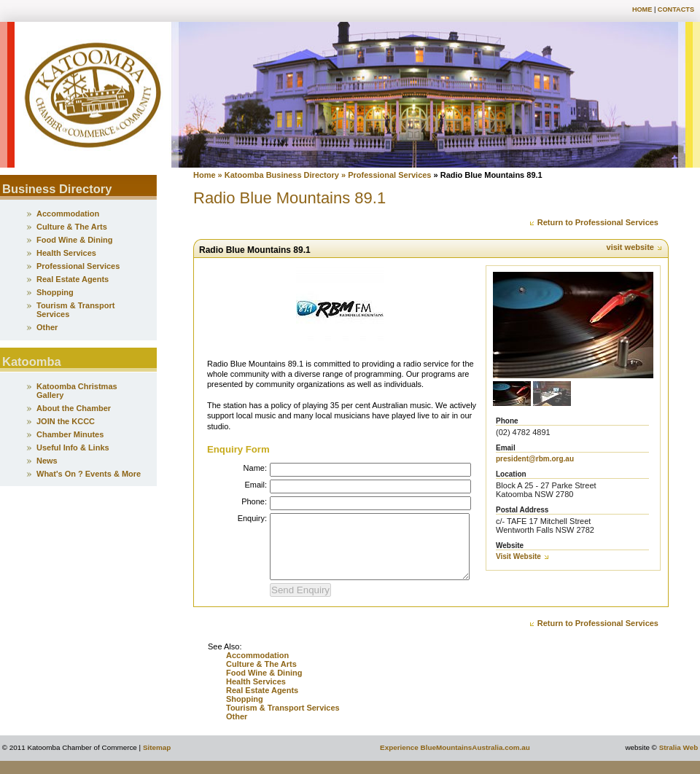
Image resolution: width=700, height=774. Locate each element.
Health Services (256, 695)
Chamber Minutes (70, 434)
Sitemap (157, 761)
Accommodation (257, 668)
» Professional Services (386, 175)
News (47, 461)
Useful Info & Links (73, 447)
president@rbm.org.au (535, 459)
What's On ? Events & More (89, 474)
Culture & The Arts (261, 677)
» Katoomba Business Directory (277, 175)
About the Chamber (74, 408)
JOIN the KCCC (66, 421)
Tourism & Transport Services (283, 721)
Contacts (676, 9)
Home (642, 9)
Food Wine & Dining (264, 686)
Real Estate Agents (262, 703)
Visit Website (523, 556)
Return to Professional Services (594, 222)
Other (237, 730)
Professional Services (78, 266)
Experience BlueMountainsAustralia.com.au (455, 761)
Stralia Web (679, 761)
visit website (635, 247)
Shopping (246, 712)
